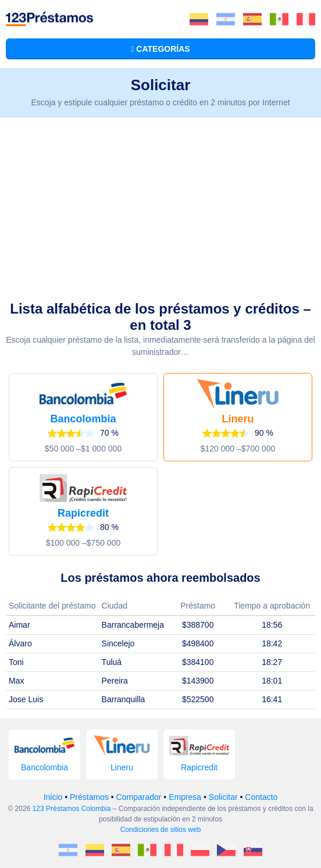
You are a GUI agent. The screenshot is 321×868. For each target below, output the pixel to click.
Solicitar (223, 797)
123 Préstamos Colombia (72, 809)
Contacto (261, 797)
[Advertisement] (160, 205)
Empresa (185, 797)
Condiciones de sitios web (161, 830)
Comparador (139, 797)
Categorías (160, 49)
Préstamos (89, 797)
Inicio (53, 797)
